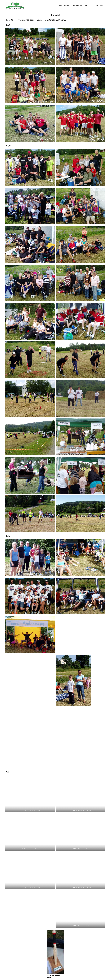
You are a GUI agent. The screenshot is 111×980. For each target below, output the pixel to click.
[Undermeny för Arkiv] (105, 6)
